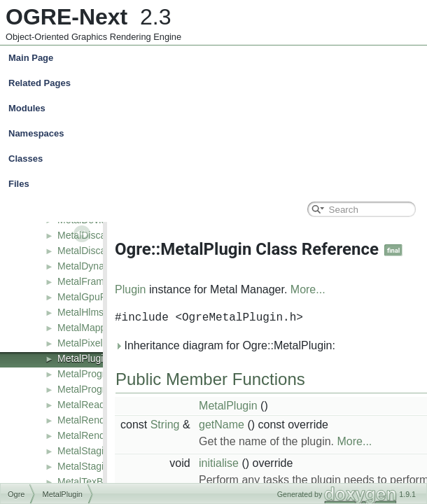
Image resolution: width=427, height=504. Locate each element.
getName (222, 425)
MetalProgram (88, 374)
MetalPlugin (83, 358)
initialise (219, 463)
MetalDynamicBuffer (101, 266)
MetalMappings (91, 328)
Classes (217, 159)
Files (217, 184)
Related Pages (40, 83)
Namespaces (217, 134)
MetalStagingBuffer (99, 451)
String (165, 425)
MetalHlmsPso (89, 312)
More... (308, 289)
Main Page (31, 58)
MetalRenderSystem (102, 435)
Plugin (130, 289)
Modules (27, 108)
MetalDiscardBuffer (99, 235)
